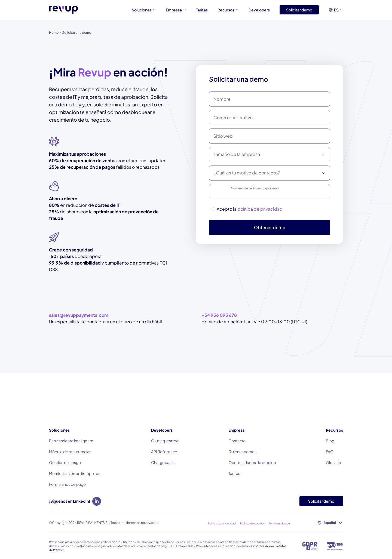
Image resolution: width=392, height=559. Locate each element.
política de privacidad (260, 209)
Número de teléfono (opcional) (255, 188)
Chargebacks (163, 462)
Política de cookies (252, 523)
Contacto (237, 441)
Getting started (165, 441)
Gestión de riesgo (65, 462)
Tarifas (202, 10)
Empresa (176, 10)
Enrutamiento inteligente (71, 441)
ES (339, 10)
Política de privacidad (222, 523)
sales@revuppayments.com (79, 315)
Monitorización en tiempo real (75, 473)
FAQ (330, 451)
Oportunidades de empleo (252, 462)
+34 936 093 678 (219, 315)
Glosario (333, 462)
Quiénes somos (242, 451)
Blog (330, 441)
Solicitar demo (299, 10)
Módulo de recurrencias (70, 451)
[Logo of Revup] (64, 10)
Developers (259, 10)
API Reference (164, 451)
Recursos (228, 10)
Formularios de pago (67, 484)
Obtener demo (270, 227)
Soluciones (144, 10)
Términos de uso (279, 523)
